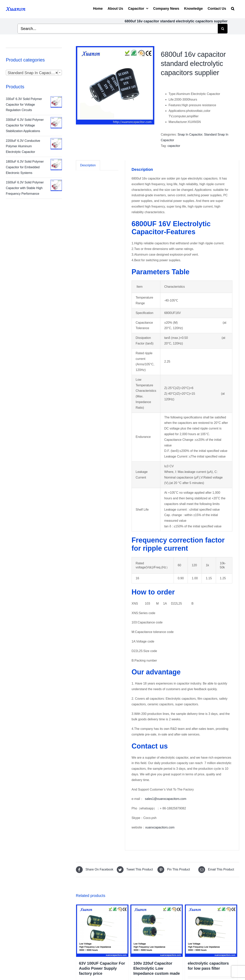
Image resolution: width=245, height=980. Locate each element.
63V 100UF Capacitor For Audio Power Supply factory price (102, 968)
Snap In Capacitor (190, 135)
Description (88, 165)
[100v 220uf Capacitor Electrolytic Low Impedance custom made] (157, 931)
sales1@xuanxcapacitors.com (166, 799)
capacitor (174, 146)
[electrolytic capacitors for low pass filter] (211, 931)
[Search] (233, 8)
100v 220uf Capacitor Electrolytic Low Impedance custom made (157, 968)
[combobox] (34, 73)
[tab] (88, 165)
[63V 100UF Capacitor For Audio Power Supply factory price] (102, 931)
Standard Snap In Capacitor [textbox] (33, 73)
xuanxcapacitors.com (160, 827)
